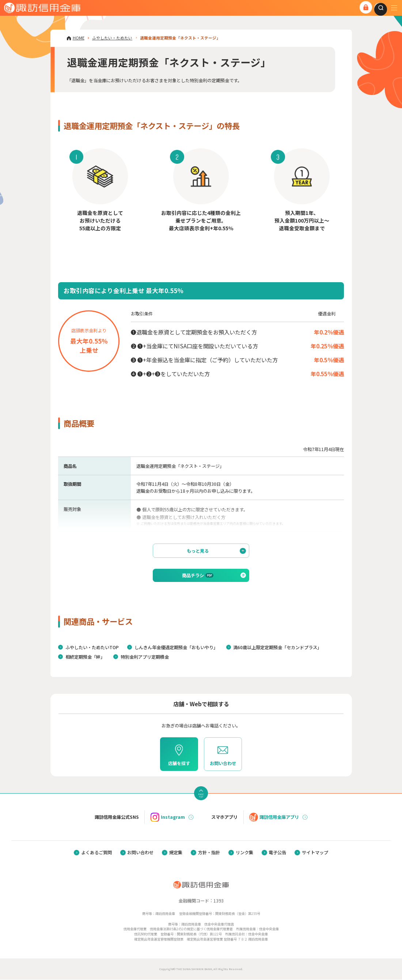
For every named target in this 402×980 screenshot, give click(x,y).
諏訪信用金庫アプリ (274, 818)
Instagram (168, 818)
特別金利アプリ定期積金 (145, 658)
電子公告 (277, 853)
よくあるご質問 (96, 853)
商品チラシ (198, 576)
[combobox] (378, 8)
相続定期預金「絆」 (85, 658)
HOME (79, 38)
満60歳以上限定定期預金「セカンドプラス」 (277, 648)
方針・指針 (209, 853)
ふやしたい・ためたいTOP (92, 648)
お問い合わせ (140, 853)
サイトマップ (315, 853)
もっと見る (216, 551)
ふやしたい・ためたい (112, 38)
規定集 (176, 853)
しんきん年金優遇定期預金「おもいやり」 (176, 648)
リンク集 (244, 853)
